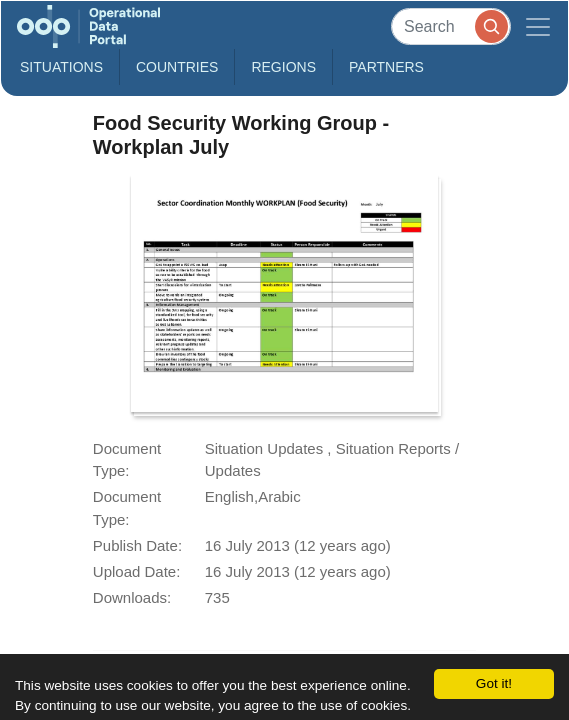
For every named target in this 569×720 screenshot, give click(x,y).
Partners (386, 67)
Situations (61, 67)
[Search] (451, 26)
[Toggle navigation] (538, 26)
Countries (177, 67)
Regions (283, 67)
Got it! (494, 683)
